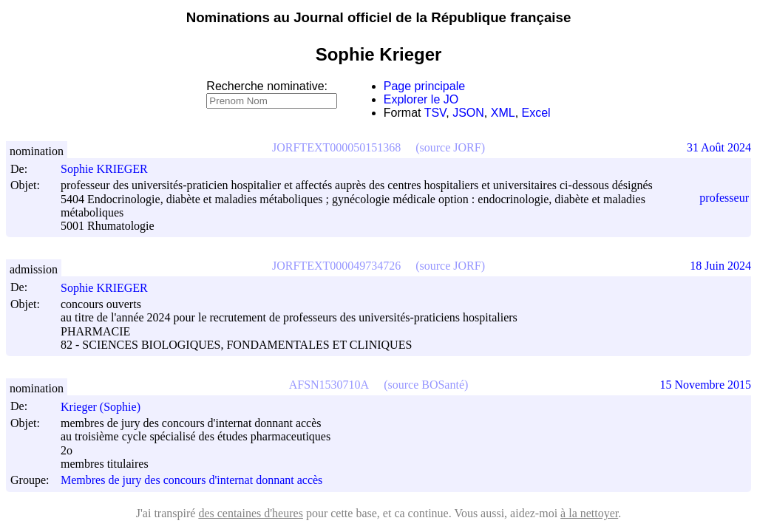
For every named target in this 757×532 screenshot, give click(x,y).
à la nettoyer (589, 513)
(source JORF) (450, 147)
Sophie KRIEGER (111, 169)
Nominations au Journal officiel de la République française (379, 17)
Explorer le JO (421, 99)
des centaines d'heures (251, 513)
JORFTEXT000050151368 (336, 147)
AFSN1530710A (329, 385)
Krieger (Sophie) (107, 407)
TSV (435, 113)
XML (503, 113)
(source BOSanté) (426, 385)
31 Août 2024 (719, 147)
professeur (724, 198)
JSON (468, 113)
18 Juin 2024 (720, 266)
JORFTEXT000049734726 (336, 266)
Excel (536, 113)
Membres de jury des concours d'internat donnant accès (191, 481)
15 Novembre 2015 (705, 385)
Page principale (424, 86)
